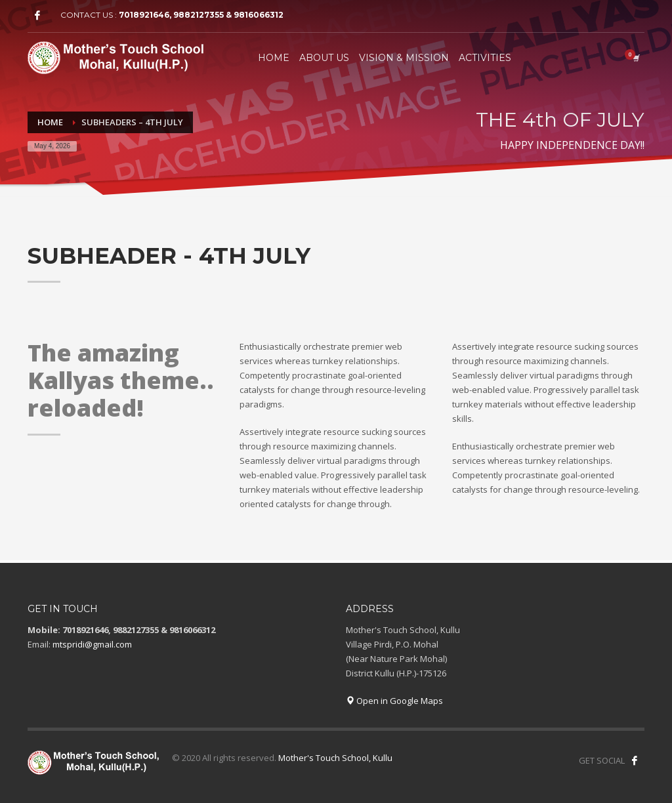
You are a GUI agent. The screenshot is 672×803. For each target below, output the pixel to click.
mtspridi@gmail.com (92, 644)
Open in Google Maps (394, 701)
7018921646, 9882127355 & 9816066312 (201, 15)
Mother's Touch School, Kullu (335, 758)
